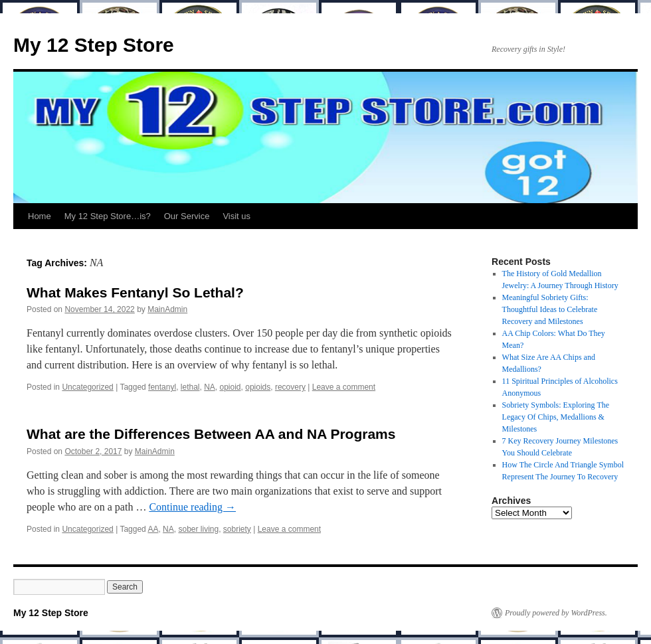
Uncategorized (87, 387)
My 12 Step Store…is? (108, 216)
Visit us (236, 216)
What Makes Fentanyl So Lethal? (135, 292)
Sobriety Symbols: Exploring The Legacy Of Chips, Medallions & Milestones (556, 417)
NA (210, 387)
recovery (290, 387)
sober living (198, 529)
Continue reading (192, 507)
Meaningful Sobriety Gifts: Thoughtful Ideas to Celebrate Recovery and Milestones (550, 309)
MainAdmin (167, 309)
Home (40, 216)
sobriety (237, 529)
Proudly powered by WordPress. (556, 613)
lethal (190, 387)
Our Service (187, 216)
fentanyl (162, 387)
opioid (231, 387)
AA (153, 529)
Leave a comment (344, 387)
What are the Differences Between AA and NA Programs (211, 434)
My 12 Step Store (94, 45)
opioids (258, 387)
